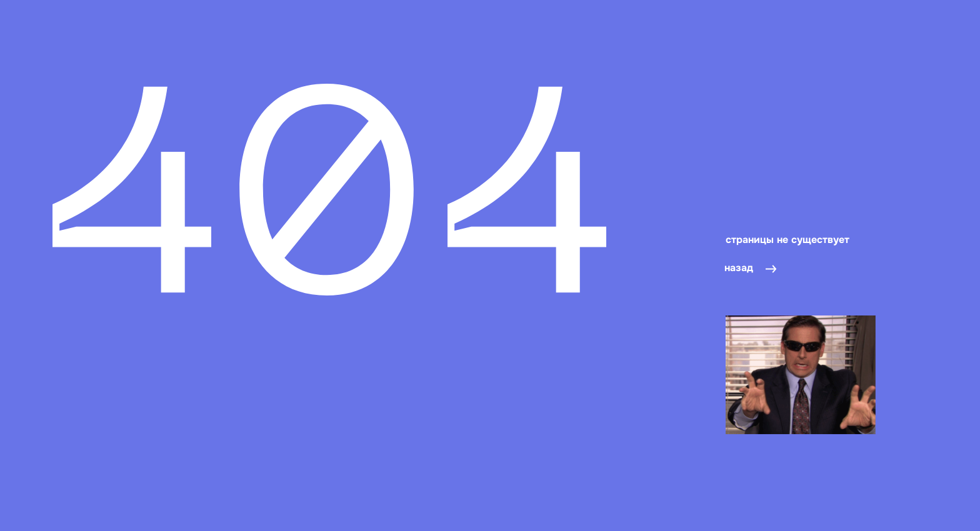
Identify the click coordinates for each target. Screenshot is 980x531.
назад (739, 268)
